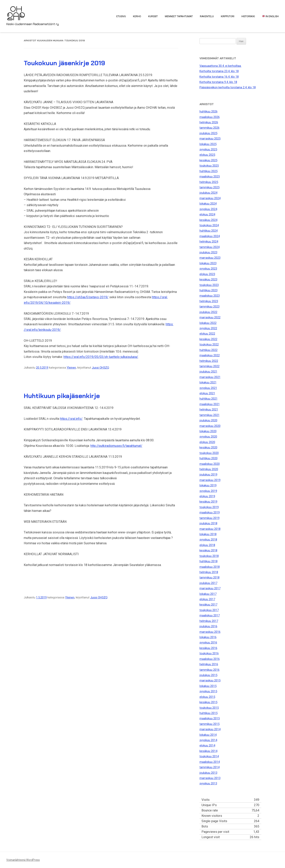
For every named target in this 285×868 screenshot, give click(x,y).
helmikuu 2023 (209, 301)
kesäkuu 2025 (208, 160)
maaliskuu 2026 (210, 117)
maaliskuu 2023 (210, 296)
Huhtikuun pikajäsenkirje (62, 396)
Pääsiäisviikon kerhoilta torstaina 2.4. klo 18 (228, 87)
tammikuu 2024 (209, 247)
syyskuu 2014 (208, 740)
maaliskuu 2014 (210, 762)
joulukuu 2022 (208, 312)
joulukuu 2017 (208, 583)
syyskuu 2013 (208, 783)
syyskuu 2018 (208, 540)
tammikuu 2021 (209, 415)
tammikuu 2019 (209, 518)
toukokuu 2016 (209, 653)
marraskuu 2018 (210, 529)
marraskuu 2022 (210, 317)
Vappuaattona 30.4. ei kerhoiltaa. (220, 66)
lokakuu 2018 (208, 534)
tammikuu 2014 (209, 767)
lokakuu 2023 (208, 263)
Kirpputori (228, 16)
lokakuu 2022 (208, 323)
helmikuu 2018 (209, 572)
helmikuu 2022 (209, 361)
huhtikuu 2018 (209, 561)
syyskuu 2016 (208, 643)
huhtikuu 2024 (209, 231)
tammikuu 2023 (209, 307)
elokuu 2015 (207, 697)
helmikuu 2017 (209, 621)
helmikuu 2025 (209, 182)
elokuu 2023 (207, 274)
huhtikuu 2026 (209, 111)
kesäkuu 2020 (208, 447)
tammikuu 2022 (209, 366)
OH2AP (16, 11)
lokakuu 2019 (208, 485)
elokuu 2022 (207, 334)
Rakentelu (207, 16)
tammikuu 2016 (209, 670)
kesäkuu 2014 (208, 751)
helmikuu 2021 (209, 409)
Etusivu (121, 16)
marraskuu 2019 (210, 480)
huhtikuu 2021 (209, 399)
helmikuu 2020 (209, 469)
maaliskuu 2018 (210, 567)
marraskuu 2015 (210, 680)
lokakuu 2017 (208, 594)
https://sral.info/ (71, 419)
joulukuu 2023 (208, 252)
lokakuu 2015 (208, 686)
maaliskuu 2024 (210, 236)
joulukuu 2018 (208, 523)
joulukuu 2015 (208, 675)
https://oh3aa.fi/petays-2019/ (88, 297)
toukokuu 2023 (209, 285)
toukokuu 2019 (209, 507)
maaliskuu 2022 (210, 355)
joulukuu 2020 (208, 420)
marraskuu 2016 (210, 632)
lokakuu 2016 (208, 637)
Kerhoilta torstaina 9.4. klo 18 (218, 82)
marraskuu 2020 (210, 426)
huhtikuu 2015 (209, 713)
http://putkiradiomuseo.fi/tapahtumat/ (116, 446)
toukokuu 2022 (209, 344)
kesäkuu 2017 (208, 605)
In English (270, 16)
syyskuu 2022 (208, 328)
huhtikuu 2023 (209, 290)
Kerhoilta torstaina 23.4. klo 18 (219, 71)
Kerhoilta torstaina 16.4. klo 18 (219, 77)
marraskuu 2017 (210, 588)
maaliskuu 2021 (210, 404)
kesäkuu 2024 (208, 220)
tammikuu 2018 (209, 577)
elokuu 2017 (207, 599)
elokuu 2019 (207, 496)
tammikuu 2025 (209, 187)
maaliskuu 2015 (210, 718)
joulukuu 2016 (208, 626)
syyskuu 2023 (208, 269)
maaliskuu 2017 (210, 615)
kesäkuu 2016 (208, 648)
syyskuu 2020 (208, 437)
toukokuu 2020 (209, 453)
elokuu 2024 (207, 214)
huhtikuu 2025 (209, 171)
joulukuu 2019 (208, 475)
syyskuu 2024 (208, 209)
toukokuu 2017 (209, 610)
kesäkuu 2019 (208, 502)
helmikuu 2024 (209, 242)
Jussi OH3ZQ (100, 368)
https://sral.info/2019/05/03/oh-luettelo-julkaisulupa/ (101, 357)
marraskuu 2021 (210, 377)
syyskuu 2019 (208, 491)
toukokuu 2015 (209, 708)
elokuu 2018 (207, 545)
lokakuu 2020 (208, 431)
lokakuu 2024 (208, 204)
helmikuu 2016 (209, 664)
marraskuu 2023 (210, 258)
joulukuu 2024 (208, 193)
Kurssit (153, 16)
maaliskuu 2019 (210, 512)
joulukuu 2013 (208, 773)
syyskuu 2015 (208, 691)
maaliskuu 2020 (210, 464)
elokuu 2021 (207, 393)
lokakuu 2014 (208, 735)
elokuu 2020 (207, 442)
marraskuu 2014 (210, 729)
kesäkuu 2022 (208, 339)
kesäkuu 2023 (208, 279)
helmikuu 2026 (209, 122)
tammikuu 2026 (209, 128)
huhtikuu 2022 (209, 350)
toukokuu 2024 (209, 225)
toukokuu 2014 (209, 756)
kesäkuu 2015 (208, 702)
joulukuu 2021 (208, 372)
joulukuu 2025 (208, 133)
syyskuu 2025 (208, 149)
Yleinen (71, 368)
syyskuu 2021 (208, 388)
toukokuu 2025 (209, 166)
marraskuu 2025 (210, 139)
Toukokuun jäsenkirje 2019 (64, 63)
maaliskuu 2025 (210, 176)
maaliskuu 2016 (210, 659)
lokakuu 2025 (208, 144)
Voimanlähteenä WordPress (23, 860)
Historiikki (248, 16)
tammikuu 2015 (209, 724)
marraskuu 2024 (210, 198)
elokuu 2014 (207, 745)
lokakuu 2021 (208, 382)
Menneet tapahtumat (179, 16)
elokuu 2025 (207, 155)
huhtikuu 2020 (209, 458)
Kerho (137, 16)
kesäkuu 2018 (208, 550)
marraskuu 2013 (210, 778)
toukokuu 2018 (209, 556)
